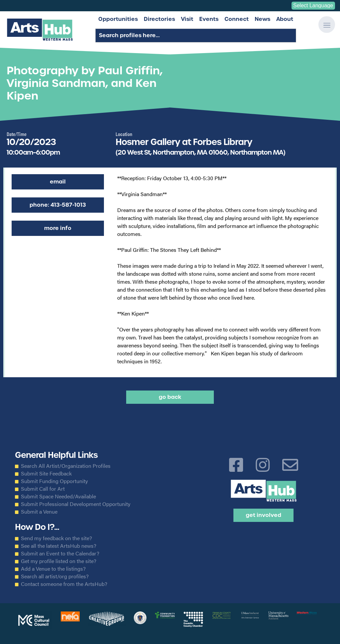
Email (58, 182)
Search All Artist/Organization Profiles (66, 466)
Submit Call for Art (43, 489)
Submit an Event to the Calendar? (60, 553)
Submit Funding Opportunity (54, 481)
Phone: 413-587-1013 (58, 205)
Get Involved (263, 515)
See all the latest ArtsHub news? (59, 546)
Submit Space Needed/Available (58, 496)
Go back (170, 397)
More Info (58, 228)
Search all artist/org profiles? (55, 576)
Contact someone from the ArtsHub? (64, 584)
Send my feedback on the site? (56, 538)
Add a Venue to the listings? (53, 569)
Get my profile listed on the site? (59, 561)
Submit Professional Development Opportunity (76, 504)
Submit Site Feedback (46, 473)
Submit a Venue (39, 512)
